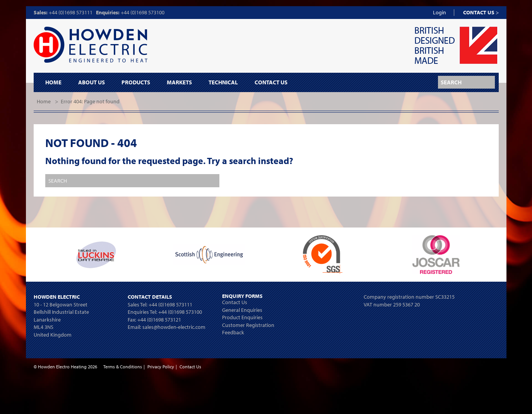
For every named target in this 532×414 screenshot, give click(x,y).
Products (136, 82)
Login (440, 12)
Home (53, 82)
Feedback (233, 332)
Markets (179, 82)
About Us (92, 82)
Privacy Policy (161, 367)
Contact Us (271, 82)
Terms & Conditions (123, 367)
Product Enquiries (242, 317)
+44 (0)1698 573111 (71, 12)
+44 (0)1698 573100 (143, 12)
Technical (223, 82)
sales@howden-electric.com (174, 327)
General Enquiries (242, 310)
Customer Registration (248, 325)
